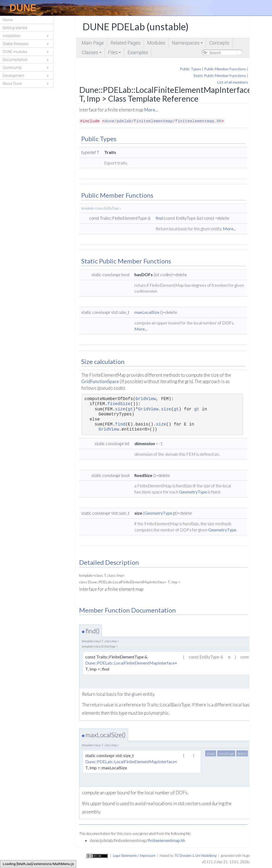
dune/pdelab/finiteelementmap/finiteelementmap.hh (163, 121)
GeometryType (193, 492)
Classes (92, 53)
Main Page (93, 43)
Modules (156, 43)
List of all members (233, 82)
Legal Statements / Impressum (134, 856)
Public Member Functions (225, 69)
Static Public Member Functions (220, 75)
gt (130, 409)
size (120, 409)
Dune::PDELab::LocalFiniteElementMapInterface (130, 663)
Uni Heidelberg (206, 856)
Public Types (190, 69)
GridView (146, 399)
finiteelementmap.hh (167, 840)
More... (151, 110)
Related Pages (126, 43)
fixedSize (119, 404)
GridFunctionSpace (100, 381)
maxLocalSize (147, 312)
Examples (138, 52)
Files (115, 53)
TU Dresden (183, 856)
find (159, 218)
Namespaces (188, 44)
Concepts (219, 43)
